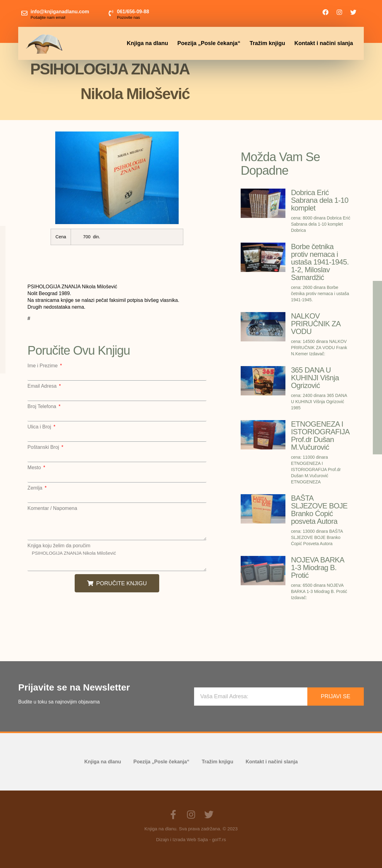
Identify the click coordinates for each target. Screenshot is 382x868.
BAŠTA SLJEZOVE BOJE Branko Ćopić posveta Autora (319, 510)
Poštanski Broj (44, 447)
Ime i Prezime (43, 366)
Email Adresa (43, 386)
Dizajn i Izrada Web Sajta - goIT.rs (191, 839)
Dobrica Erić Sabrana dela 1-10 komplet (320, 200)
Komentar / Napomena (52, 508)
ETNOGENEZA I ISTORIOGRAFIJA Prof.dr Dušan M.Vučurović (320, 436)
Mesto (35, 468)
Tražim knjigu (267, 43)
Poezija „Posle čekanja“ (209, 43)
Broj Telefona (43, 407)
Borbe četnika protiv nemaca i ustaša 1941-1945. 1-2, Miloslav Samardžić (320, 262)
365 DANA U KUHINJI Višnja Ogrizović (315, 378)
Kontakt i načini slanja (324, 43)
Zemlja (35, 488)
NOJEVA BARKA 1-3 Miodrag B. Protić (317, 568)
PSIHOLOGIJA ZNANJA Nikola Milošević (117, 560)
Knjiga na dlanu (147, 43)
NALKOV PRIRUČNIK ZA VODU (316, 324)
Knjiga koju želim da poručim (59, 546)
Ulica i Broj (40, 427)
